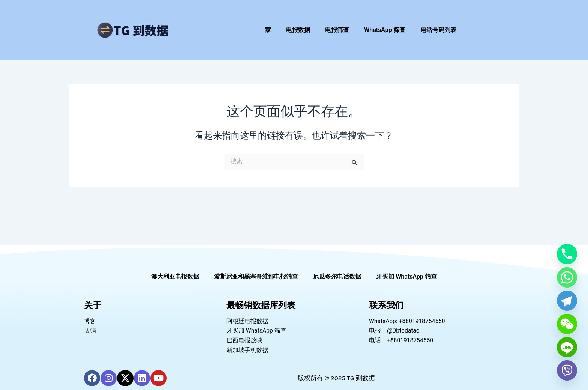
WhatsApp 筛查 (385, 30)
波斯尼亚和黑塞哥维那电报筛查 (256, 275)
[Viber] (567, 370)
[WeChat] (567, 324)
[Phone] (567, 254)
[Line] (567, 347)
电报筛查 (337, 30)
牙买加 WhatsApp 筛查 (406, 275)
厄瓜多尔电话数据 (337, 275)
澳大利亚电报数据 (175, 275)
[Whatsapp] (567, 277)
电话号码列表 (438, 30)
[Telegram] (567, 301)
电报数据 (298, 30)
